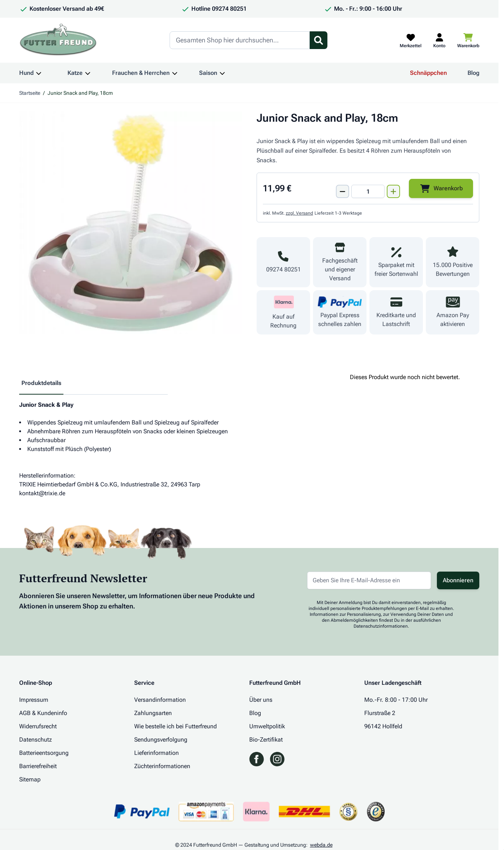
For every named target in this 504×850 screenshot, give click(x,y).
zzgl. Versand (299, 213)
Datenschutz (36, 740)
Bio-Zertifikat (266, 740)
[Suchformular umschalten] (319, 40)
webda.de (321, 845)
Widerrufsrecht (38, 726)
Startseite (30, 93)
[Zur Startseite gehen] (58, 40)
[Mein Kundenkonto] (439, 40)
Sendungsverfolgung (161, 740)
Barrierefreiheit (38, 766)
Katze (75, 73)
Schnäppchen (428, 73)
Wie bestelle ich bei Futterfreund (175, 726)
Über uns (261, 700)
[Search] (240, 40)
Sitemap (30, 779)
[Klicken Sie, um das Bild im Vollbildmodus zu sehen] (131, 223)
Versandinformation (160, 700)
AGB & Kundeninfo (43, 713)
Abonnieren (458, 580)
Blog (473, 73)
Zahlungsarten (153, 713)
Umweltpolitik (267, 726)
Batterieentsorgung (44, 753)
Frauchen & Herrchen (141, 73)
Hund (26, 73)
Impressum (34, 700)
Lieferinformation (157, 753)
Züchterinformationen (162, 766)
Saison (208, 73)
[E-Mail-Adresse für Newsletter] (369, 580)
